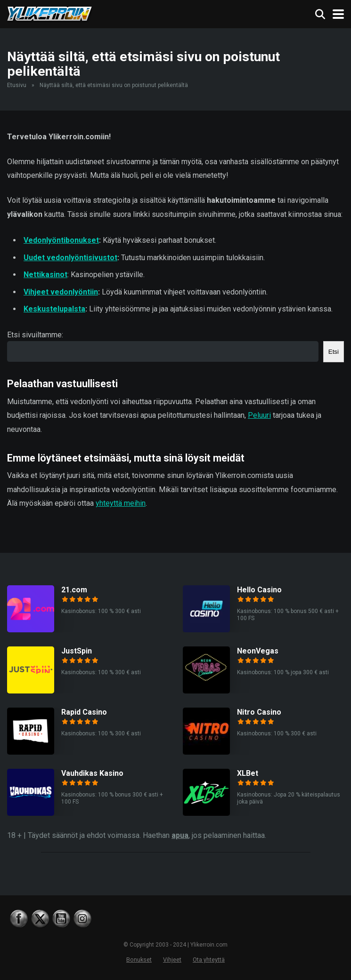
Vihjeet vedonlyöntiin (61, 292)
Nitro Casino (259, 712)
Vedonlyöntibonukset (61, 240)
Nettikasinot (45, 275)
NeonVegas (258, 651)
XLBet (248, 773)
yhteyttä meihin (121, 503)
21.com (74, 590)
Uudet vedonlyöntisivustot (70, 258)
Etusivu (17, 85)
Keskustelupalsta (54, 309)
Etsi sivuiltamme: (35, 335)
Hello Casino (259, 590)
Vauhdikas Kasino (92, 773)
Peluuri (259, 415)
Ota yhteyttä (209, 960)
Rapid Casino (84, 712)
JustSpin (77, 651)
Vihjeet (172, 960)
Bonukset (139, 960)
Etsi (334, 352)
